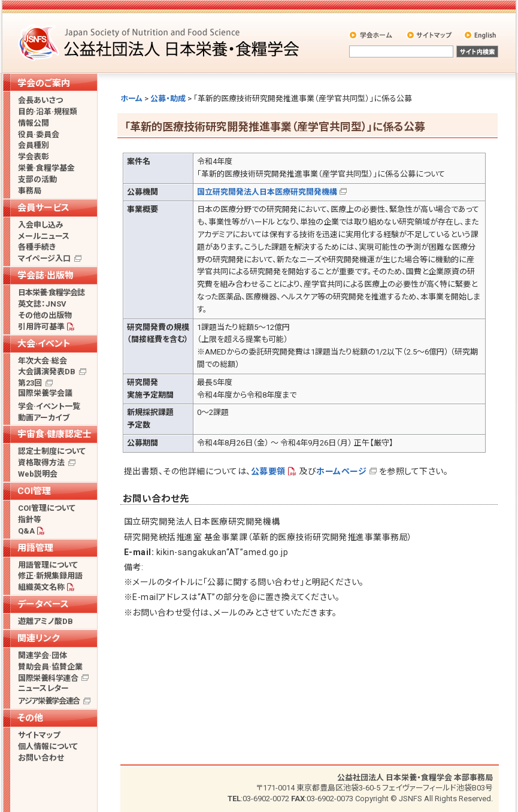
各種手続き (37, 247)
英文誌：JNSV (42, 304)
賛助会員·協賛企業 (50, 667)
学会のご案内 (44, 83)
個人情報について (48, 746)
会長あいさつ (40, 100)
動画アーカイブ (44, 418)
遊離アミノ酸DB (46, 621)
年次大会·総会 (43, 361)
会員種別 (34, 145)
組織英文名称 (41, 587)
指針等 (30, 519)
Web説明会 (38, 474)
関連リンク (38, 638)
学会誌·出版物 (46, 275)
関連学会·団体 (43, 655)
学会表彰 (34, 157)
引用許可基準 (41, 327)
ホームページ (341, 471)
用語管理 (35, 548)
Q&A (26, 531)
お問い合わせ (41, 758)
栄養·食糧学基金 (46, 168)
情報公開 (34, 123)
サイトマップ (430, 35)
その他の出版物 (45, 315)
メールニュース (44, 236)
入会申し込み (41, 225)
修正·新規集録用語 (50, 576)
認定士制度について (52, 451)
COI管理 (34, 491)
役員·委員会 (39, 134)
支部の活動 (37, 179)
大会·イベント (44, 344)
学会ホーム (372, 35)
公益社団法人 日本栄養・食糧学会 (160, 42)
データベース (43, 604)
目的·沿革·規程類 (48, 112)
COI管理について (47, 508)
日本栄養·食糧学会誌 (51, 293)
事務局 (30, 191)
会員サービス (43, 208)
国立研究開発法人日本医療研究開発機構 (267, 192)
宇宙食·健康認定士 (54, 434)
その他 (30, 718)
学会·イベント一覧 (49, 406)
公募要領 (268, 471)
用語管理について (48, 565)
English (481, 35)
